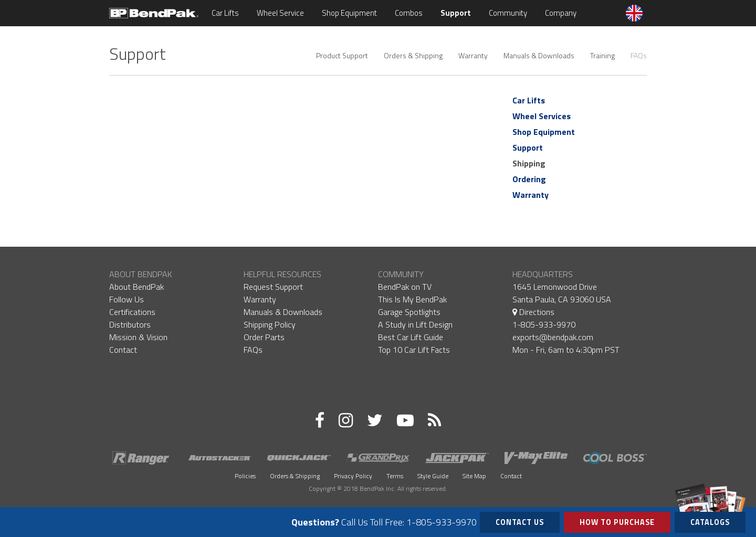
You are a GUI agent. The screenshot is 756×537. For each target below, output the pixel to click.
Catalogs (710, 520)
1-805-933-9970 (544, 324)
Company (561, 13)
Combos (409, 13)
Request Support (273, 287)
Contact (123, 350)
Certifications (132, 312)
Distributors (130, 324)
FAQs (639, 55)
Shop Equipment (349, 13)
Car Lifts (225, 13)
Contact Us (520, 522)
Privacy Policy (353, 476)
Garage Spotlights (409, 312)
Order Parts (264, 337)
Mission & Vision (138, 337)
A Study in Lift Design (415, 324)
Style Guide (433, 476)
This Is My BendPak (412, 299)
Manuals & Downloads (539, 55)
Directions (533, 312)
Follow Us (127, 299)
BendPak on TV (405, 287)
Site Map (474, 476)
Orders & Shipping (413, 55)
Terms (395, 476)
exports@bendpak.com (553, 337)
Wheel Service (280, 13)
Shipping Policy (270, 324)
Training (602, 55)
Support (456, 13)
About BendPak (136, 287)
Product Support (342, 55)
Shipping (529, 163)
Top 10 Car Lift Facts (414, 350)
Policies (245, 476)
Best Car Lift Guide (411, 337)
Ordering (529, 179)
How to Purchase (617, 522)
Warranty (473, 55)
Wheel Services (542, 116)
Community (508, 13)
